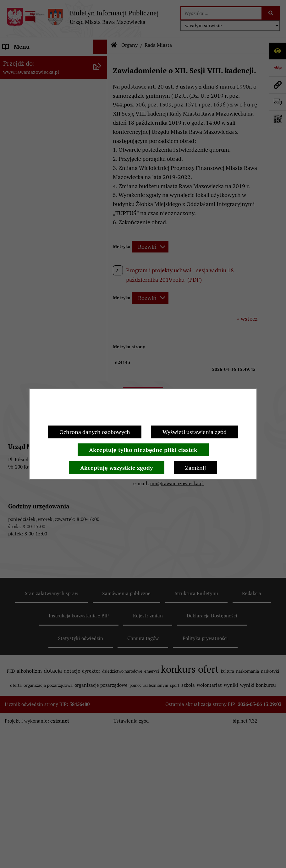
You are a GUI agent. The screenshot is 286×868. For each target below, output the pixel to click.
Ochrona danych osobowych (95, 432)
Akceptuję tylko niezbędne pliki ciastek (143, 450)
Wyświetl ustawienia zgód (195, 432)
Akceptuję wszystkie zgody (117, 468)
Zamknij (195, 468)
